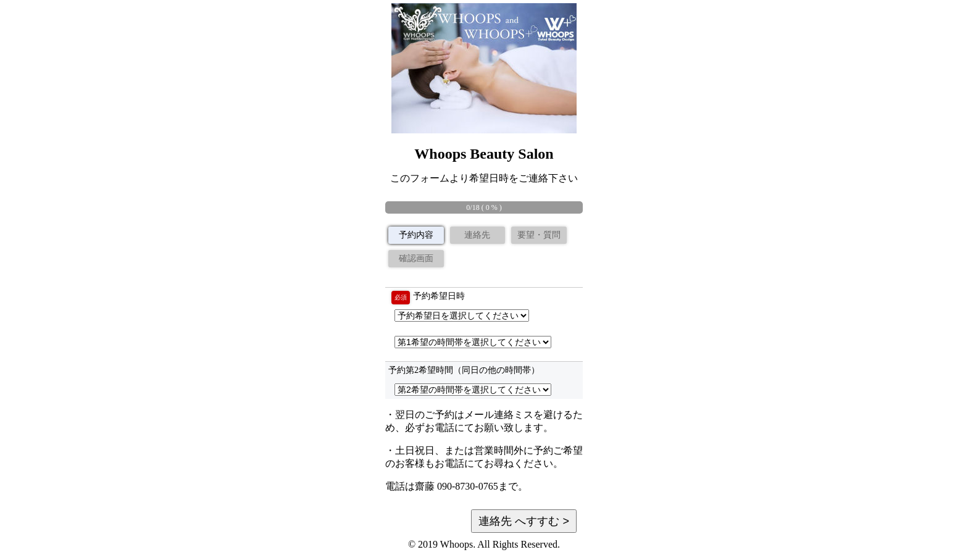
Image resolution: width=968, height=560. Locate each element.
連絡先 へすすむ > (524, 521)
